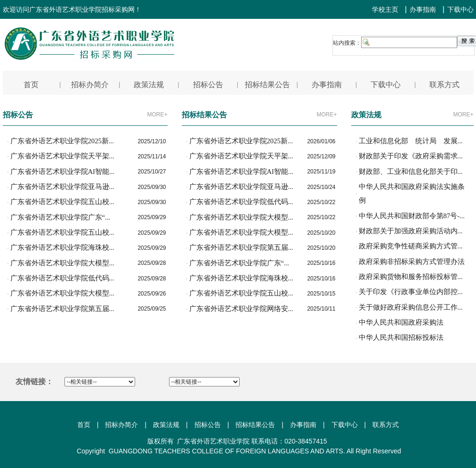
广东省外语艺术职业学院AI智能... (62, 172)
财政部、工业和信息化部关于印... (411, 172)
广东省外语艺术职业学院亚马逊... (62, 187)
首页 (84, 425)
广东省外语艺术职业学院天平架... (62, 156)
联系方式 (386, 425)
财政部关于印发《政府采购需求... (411, 156)
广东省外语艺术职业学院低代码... (62, 278)
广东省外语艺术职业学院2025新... (62, 141)
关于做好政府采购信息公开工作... (411, 307)
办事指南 (423, 9)
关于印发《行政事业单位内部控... (411, 292)
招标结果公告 (255, 425)
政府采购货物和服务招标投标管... (411, 277)
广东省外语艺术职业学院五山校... (62, 202)
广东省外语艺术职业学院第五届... (62, 309)
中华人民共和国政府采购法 (401, 322)
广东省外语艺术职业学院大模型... (62, 263)
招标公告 (208, 425)
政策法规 (166, 425)
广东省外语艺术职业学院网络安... (241, 309)
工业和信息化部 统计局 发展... (411, 141)
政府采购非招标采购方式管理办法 (412, 262)
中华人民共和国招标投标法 (401, 337)
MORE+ (157, 115)
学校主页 (385, 9)
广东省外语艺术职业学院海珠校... (62, 247)
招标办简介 (121, 425)
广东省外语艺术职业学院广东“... (61, 217)
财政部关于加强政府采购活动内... (411, 231)
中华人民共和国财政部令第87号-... (412, 216)
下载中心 (460, 9)
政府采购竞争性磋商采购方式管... (411, 246)
